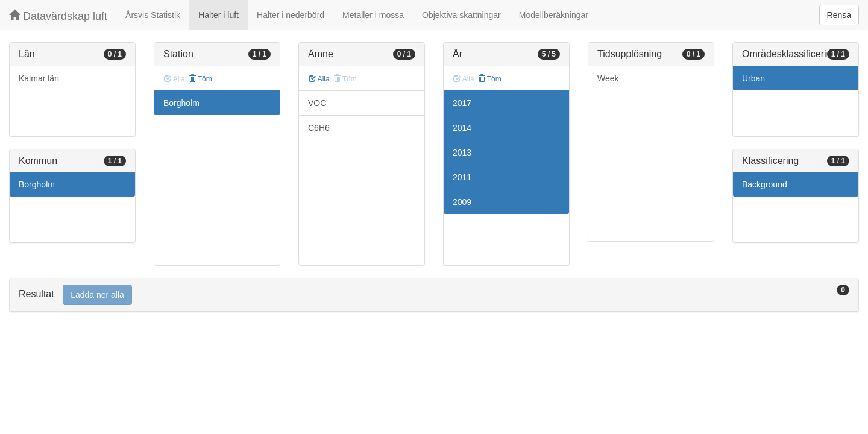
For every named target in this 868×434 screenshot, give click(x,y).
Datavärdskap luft (58, 16)
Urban (753, 78)
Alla (319, 79)
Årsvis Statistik (153, 15)
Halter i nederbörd (291, 15)
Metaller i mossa (373, 15)
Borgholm (37, 184)
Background (765, 184)
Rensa (839, 15)
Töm (200, 79)
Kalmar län (39, 78)
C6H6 (319, 128)
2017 (462, 103)
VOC (317, 103)
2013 (462, 153)
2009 (462, 202)
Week (608, 78)
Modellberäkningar (554, 15)
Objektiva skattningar (461, 15)
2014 (462, 128)
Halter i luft (219, 15)
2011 (462, 177)
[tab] (434, 295)
